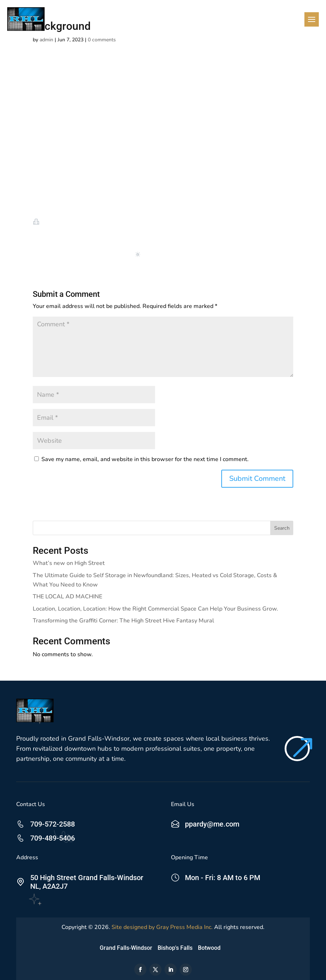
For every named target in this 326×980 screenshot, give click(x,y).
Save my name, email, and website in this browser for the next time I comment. (145, 459)
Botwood (209, 948)
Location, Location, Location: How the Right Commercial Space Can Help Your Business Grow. (155, 609)
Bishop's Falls (175, 948)
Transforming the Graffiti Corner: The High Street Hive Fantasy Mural (123, 621)
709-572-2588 (53, 824)
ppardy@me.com (212, 824)
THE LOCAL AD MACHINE (67, 597)
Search (282, 528)
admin (46, 40)
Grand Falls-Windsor (126, 948)
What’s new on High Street (69, 563)
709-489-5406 (53, 838)
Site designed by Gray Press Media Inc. (162, 927)
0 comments (102, 40)
